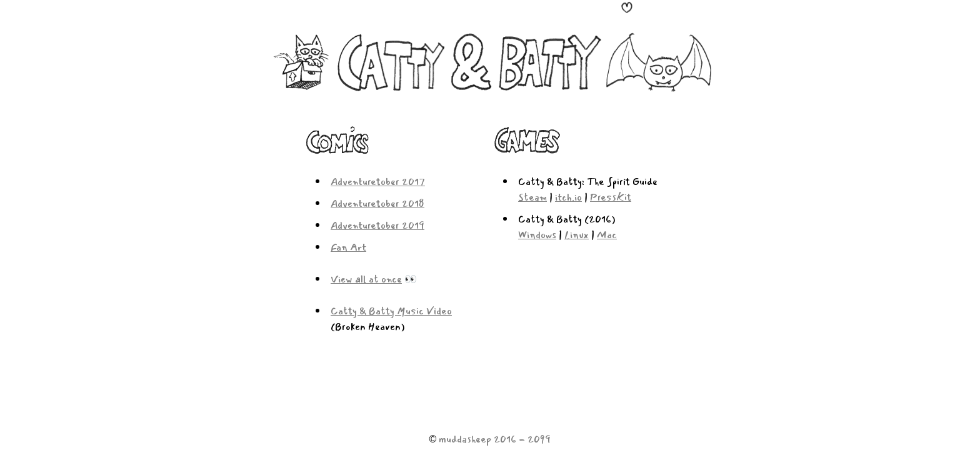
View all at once (366, 279)
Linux (577, 235)
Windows (537, 235)
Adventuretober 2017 (378, 182)
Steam (532, 197)
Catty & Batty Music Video (391, 311)
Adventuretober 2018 (377, 203)
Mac (607, 235)
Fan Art (348, 247)
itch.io (568, 197)
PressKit (611, 197)
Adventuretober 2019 (377, 225)
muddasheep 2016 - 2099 (495, 439)
